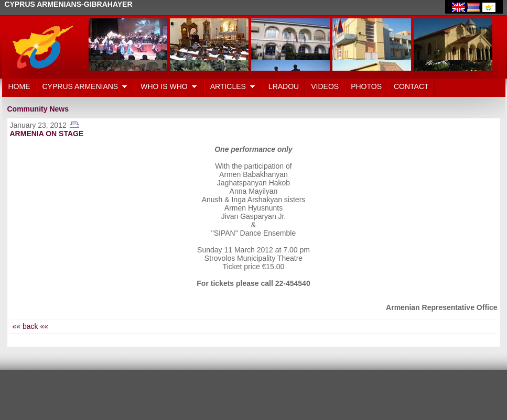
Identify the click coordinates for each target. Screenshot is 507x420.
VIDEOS (325, 86)
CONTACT (411, 86)
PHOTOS (366, 86)
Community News (38, 109)
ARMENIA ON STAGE (47, 134)
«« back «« (31, 326)
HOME (19, 86)
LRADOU (284, 86)
